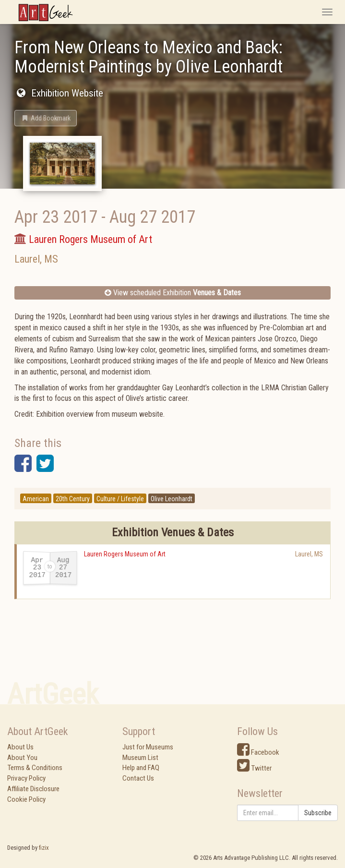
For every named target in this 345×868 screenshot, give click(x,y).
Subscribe (318, 813)
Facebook (258, 752)
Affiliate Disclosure (33, 789)
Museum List (140, 758)
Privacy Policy (26, 778)
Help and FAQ (141, 768)
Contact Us (138, 778)
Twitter (254, 768)
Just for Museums (148, 747)
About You (22, 758)
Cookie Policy (26, 799)
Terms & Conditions (35, 768)
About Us (20, 747)
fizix (44, 848)
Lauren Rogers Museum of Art (125, 554)
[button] (46, 118)
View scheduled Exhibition (173, 293)
